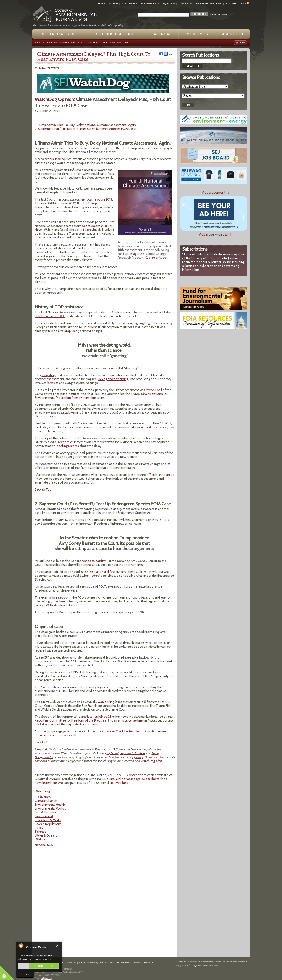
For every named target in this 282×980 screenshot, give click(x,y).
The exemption (46, 597)
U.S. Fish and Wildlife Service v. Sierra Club (113, 572)
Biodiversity (43, 797)
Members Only (150, 3)
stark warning (72, 412)
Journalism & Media (48, 820)
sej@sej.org (47, 978)
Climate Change (46, 801)
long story (49, 375)
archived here (119, 783)
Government (44, 816)
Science (40, 832)
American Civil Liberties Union (123, 731)
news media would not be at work (143, 427)
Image (134, 254)
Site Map (148, 962)
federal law (52, 159)
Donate (113, 3)
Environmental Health (50, 805)
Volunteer (231, 3)
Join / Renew (130, 3)
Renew (137, 962)
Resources (197, 34)
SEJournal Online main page (121, 779)
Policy (39, 828)
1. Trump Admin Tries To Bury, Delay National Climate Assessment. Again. (86, 125)
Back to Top (43, 489)
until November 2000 (50, 316)
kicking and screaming (113, 379)
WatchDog (105, 761)
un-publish (90, 327)
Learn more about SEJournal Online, (207, 262)
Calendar (162, 34)
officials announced (160, 475)
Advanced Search (218, 15)
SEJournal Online (194, 254)
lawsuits (53, 383)
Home (102, 3)
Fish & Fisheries (46, 812)
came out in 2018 (100, 199)
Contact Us (185, 3)
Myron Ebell (154, 390)
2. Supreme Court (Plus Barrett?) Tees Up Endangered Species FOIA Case (85, 129)
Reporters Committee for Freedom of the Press (68, 720)
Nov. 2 (157, 520)
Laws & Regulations (48, 824)
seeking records (68, 446)
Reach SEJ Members (209, 3)
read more (25, 974)
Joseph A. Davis (45, 749)
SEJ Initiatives (58, 34)
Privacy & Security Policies (93, 962)
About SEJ (233, 34)
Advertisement (214, 192)
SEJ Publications (115, 34)
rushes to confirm (94, 561)
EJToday (138, 757)
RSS (244, 3)
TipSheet (113, 753)
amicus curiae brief (131, 720)
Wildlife (40, 839)
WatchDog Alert (151, 761)
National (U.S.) (45, 845)
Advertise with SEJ (213, 234)
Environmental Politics (50, 808)
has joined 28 (102, 717)
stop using (72, 331)
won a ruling (106, 702)
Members (71, 962)
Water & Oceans (46, 835)
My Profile (169, 3)
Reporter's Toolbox (133, 753)
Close (58, 946)
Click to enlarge (155, 258)
